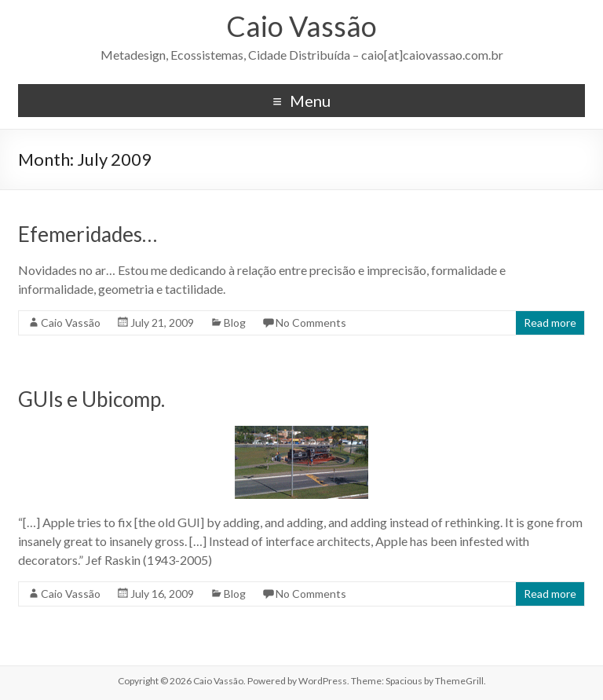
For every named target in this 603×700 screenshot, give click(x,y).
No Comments (311, 323)
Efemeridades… (88, 234)
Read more (550, 323)
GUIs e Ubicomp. (91, 399)
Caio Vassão (301, 26)
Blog (235, 323)
